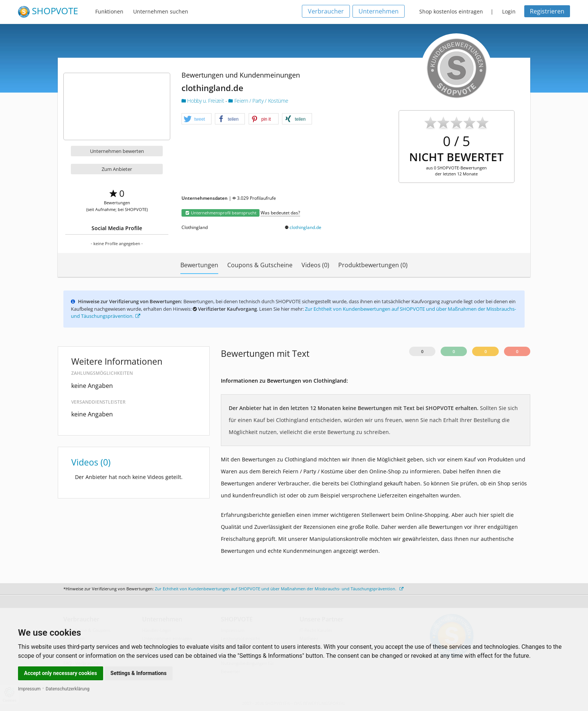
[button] (196, 119)
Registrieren (547, 11)
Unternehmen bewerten (117, 151)
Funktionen (109, 11)
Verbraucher (326, 11)
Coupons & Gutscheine (260, 265)
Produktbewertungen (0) (373, 265)
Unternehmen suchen (161, 11)
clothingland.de (305, 227)
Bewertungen (199, 265)
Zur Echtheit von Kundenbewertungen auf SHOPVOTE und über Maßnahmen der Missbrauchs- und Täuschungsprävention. (279, 589)
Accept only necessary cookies (61, 673)
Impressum (29, 689)
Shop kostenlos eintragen (451, 11)
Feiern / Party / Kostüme (258, 101)
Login (509, 11)
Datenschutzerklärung (68, 689)
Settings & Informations (139, 673)
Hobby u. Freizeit (203, 101)
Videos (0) (315, 265)
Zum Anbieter (117, 169)
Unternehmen (379, 11)
